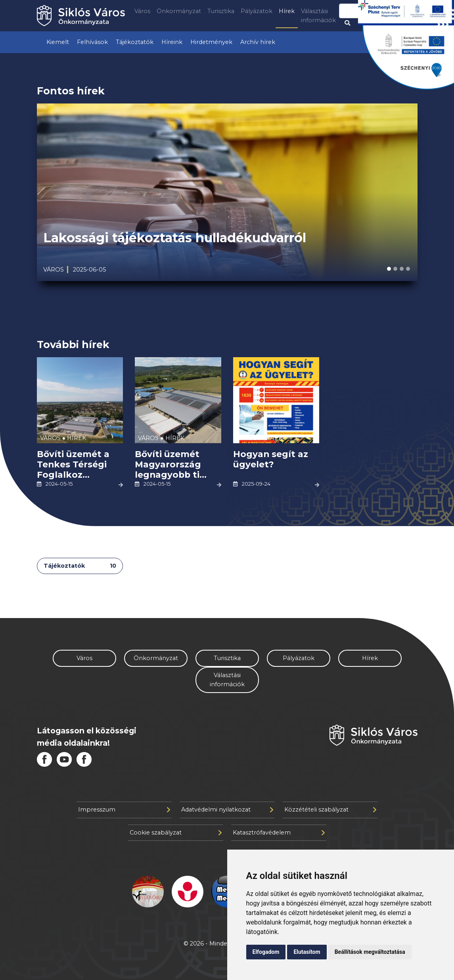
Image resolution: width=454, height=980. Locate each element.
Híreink (172, 42)
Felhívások (92, 42)
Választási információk (318, 16)
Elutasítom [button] (307, 952)
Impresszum (124, 810)
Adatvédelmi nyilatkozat (227, 810)
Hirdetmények (211, 42)
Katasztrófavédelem (279, 833)
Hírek (287, 11)
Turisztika (221, 11)
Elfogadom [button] (266, 952)
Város (142, 11)
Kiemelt (58, 42)
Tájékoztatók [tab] (80, 566)
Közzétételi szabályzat (330, 810)
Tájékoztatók (135, 42)
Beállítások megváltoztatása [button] (370, 952)
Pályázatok (257, 11)
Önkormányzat (179, 11)
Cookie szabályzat (176, 833)
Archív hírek (258, 42)
